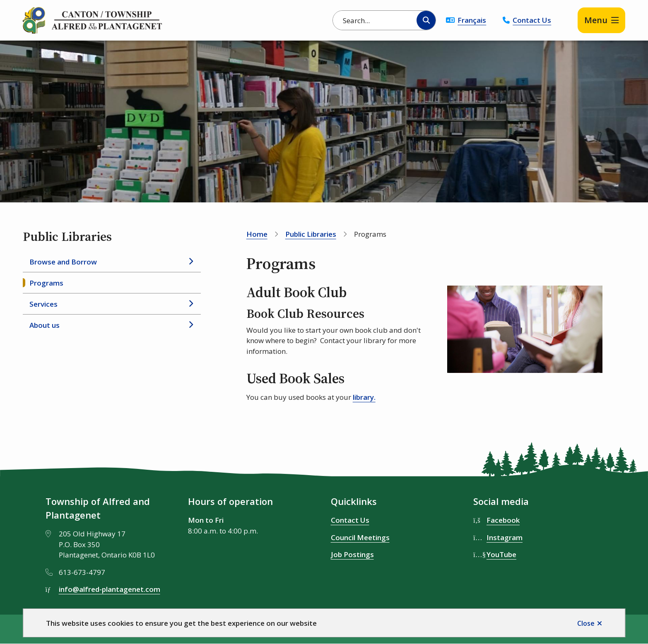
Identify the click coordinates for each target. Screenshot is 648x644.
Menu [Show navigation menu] (596, 20)
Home (257, 234)
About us (45, 325)
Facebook (503, 520)
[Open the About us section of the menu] (190, 325)
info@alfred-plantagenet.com (110, 589)
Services (43, 304)
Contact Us (532, 20)
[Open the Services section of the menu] (190, 304)
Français (472, 20)
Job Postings (352, 554)
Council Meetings (360, 537)
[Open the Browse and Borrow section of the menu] (190, 262)
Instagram (505, 537)
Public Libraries (311, 234)
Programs (46, 283)
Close (586, 623)
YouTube (501, 554)
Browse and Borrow (63, 262)
